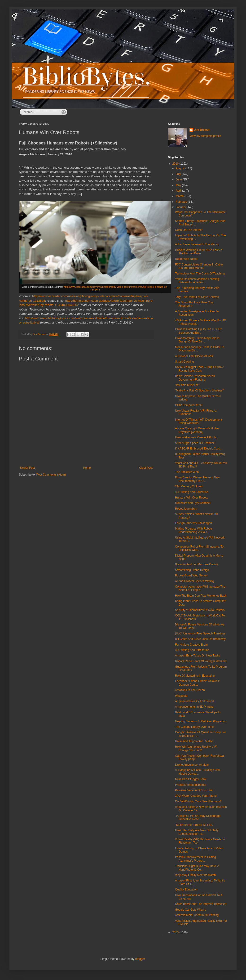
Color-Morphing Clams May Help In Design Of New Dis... (197, 340)
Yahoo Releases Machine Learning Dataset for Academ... (197, 281)
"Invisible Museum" (187, 385)
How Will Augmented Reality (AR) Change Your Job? (196, 748)
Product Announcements (191, 785)
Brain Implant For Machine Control (197, 564)
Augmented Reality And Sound (194, 701)
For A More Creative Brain (191, 645)
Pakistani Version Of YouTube (194, 790)
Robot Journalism (186, 509)
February (182, 202)
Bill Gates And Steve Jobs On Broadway (200, 639)
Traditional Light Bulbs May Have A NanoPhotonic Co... (197, 868)
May (179, 185)
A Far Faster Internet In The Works (197, 244)
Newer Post (27, 468)
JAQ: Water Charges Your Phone (196, 796)
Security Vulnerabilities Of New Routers (200, 610)
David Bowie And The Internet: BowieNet (201, 904)
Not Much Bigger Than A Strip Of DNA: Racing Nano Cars (199, 369)
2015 (176, 932)
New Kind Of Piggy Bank (191, 779)
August (181, 168)
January (181, 207)
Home (87, 468)
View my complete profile (205, 136)
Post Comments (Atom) (51, 475)
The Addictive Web (187, 472)
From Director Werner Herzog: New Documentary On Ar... (197, 479)
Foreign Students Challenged (193, 523)
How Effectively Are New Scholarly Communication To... (197, 832)
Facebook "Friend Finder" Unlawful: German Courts (197, 683)
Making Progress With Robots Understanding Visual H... (194, 530)
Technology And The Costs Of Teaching (200, 274)
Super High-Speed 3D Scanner (195, 443)
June (179, 180)
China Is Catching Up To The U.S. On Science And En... (199, 331)
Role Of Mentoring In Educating (195, 676)
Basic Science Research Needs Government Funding (195, 378)
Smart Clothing (184, 362)
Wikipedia (181, 696)
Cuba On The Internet (189, 230)
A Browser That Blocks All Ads (194, 356)
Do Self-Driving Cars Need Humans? (198, 801)
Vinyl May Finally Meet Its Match (195, 875)
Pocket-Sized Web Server (191, 575)
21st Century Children (189, 486)
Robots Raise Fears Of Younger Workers (201, 661)
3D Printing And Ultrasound (192, 650)
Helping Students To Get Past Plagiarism (201, 721)
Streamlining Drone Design (192, 570)
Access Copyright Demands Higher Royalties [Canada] (197, 430)
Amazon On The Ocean (190, 690)
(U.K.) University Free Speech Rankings (200, 634)
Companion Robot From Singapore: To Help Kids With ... (199, 548)
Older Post (146, 468)
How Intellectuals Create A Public (196, 437)
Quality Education (186, 890)
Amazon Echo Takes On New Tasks (198, 656)
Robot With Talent (186, 259)
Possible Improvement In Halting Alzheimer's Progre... (195, 859)
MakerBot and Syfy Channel (193, 503)
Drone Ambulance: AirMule (192, 765)
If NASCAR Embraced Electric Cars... (199, 449)
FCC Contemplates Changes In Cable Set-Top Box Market (199, 266)
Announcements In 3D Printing (194, 707)
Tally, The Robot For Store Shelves (197, 297)
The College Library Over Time (194, 727)
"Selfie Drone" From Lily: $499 (194, 825)
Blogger (140, 959)
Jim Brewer (202, 130)
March (180, 196)
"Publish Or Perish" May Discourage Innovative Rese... (198, 818)
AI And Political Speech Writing (195, 581)
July (179, 174)
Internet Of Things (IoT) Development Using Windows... (199, 421)
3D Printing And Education (192, 492)
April (179, 191)
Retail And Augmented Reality (194, 741)
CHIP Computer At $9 (189, 405)
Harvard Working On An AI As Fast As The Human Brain (199, 252)
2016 (176, 164)
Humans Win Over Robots (191, 498)
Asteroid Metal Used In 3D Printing (197, 915)
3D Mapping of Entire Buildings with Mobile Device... (197, 772)
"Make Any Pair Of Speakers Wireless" (199, 391)
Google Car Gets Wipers (191, 910)
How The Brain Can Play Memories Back (201, 596)
